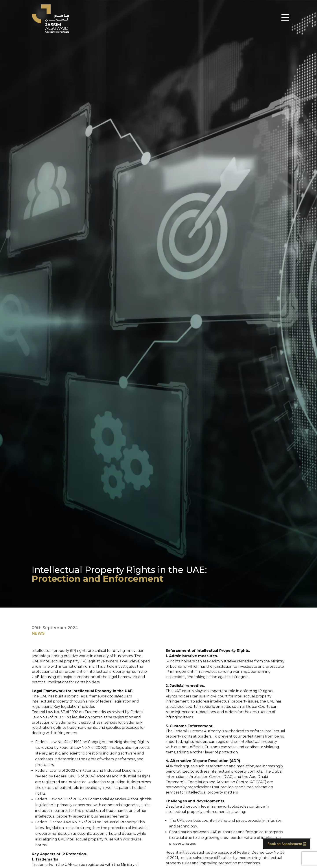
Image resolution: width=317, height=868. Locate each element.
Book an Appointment (285, 838)
